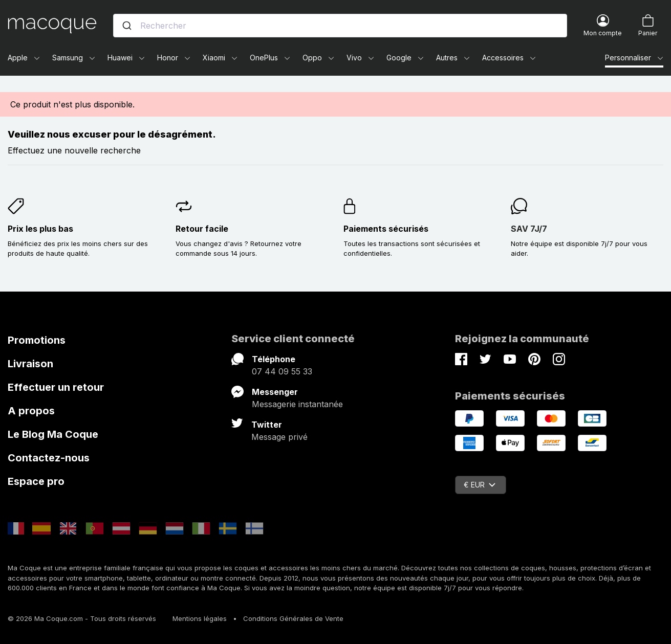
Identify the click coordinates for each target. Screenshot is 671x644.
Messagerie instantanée (297, 404)
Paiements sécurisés (386, 229)
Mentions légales (200, 618)
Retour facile (202, 229)
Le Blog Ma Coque (53, 434)
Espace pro (36, 481)
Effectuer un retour (56, 387)
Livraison (30, 364)
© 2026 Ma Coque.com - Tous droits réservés (82, 618)
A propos (31, 411)
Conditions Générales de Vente (293, 618)
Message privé (279, 437)
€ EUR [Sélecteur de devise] (480, 485)
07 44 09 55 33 (282, 371)
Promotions (37, 340)
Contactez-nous (49, 458)
